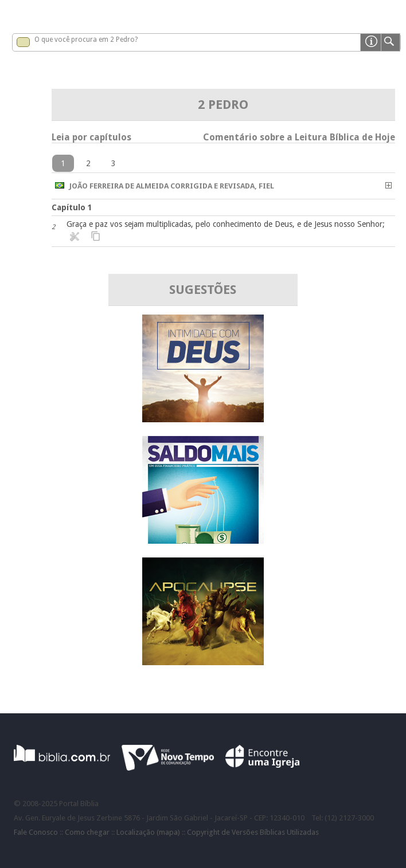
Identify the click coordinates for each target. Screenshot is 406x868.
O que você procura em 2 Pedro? (86, 40)
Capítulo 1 (72, 207)
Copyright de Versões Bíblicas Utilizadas (253, 832)
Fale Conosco (36, 832)
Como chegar (87, 832)
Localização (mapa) (148, 832)
